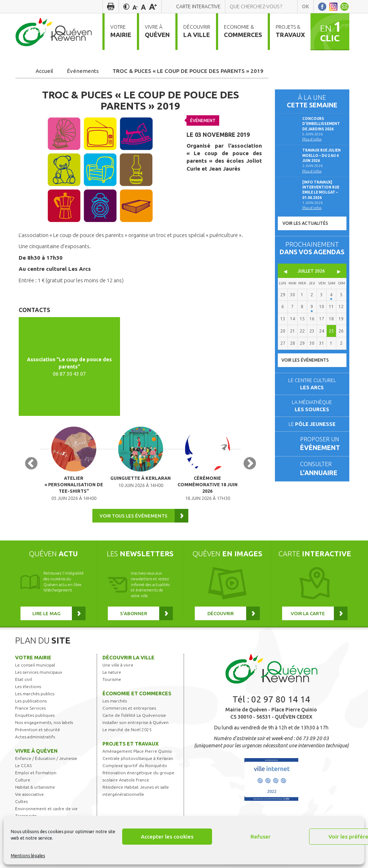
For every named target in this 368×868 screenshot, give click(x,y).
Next (250, 466)
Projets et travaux (130, 747)
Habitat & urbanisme (35, 790)
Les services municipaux (39, 675)
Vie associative (29, 797)
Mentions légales (28, 856)
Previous (31, 466)
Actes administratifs (35, 740)
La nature (112, 675)
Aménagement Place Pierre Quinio (137, 754)
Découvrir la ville (128, 661)
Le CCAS (23, 769)
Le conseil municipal (35, 668)
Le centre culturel (312, 384)
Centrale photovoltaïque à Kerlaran (138, 762)
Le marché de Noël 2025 (127, 733)
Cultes (21, 805)
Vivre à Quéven (36, 754)
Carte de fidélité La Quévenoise (134, 718)
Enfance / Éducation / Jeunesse (46, 762)
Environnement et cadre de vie (46, 812)
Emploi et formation (36, 776)
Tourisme (112, 683)
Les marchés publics (35, 697)
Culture (23, 783)
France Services (30, 711)
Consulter (322, 469)
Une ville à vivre (118, 668)
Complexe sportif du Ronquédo (135, 769)
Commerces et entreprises (129, 711)
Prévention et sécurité (38, 733)
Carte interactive (198, 6)
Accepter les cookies (167, 837)
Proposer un (322, 444)
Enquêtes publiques (35, 718)
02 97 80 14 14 (281, 703)
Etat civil (24, 683)
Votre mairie (33, 661)
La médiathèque (312, 406)
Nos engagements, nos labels (44, 726)
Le (312, 424)
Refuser (261, 837)
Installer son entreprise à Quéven (135, 726)
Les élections (28, 690)
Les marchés (115, 704)
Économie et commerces (137, 697)
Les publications (31, 704)
